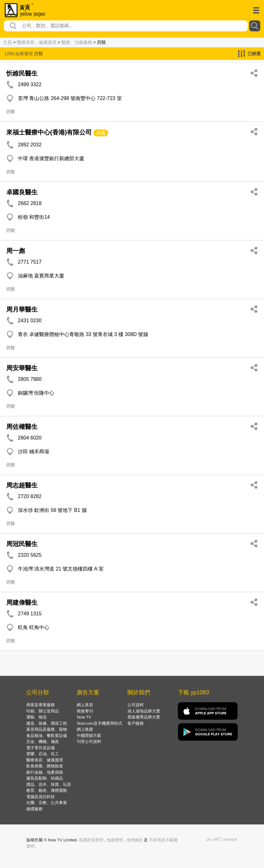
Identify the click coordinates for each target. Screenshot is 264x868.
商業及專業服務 (41, 705)
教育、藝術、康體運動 (47, 790)
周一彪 (16, 251)
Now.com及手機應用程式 (99, 723)
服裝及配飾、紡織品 (45, 778)
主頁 (8, 42)
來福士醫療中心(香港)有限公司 (49, 132)
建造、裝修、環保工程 (47, 723)
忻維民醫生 (22, 73)
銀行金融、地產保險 (45, 772)
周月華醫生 (22, 309)
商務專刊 (85, 711)
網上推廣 (85, 729)
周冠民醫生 (22, 544)
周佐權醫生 (22, 427)
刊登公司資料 (89, 742)
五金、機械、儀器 (43, 742)
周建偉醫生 (22, 602)
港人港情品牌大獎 (144, 711)
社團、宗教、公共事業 (47, 803)
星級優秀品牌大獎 (144, 717)
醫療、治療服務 (77, 42)
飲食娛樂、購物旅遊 (45, 766)
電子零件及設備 (41, 748)
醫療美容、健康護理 (37, 42)
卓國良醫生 (22, 192)
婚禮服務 (34, 809)
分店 (101, 133)
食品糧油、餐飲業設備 (47, 736)
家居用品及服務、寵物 (47, 729)
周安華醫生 (22, 368)
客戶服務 (136, 723)
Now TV (84, 717)
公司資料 (136, 705)
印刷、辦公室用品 (43, 711)
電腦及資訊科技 (41, 797)
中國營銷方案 (89, 736)
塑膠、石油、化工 (43, 754)
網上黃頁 (85, 705)
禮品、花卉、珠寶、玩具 (49, 784)
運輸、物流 (36, 717)
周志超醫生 (22, 485)
